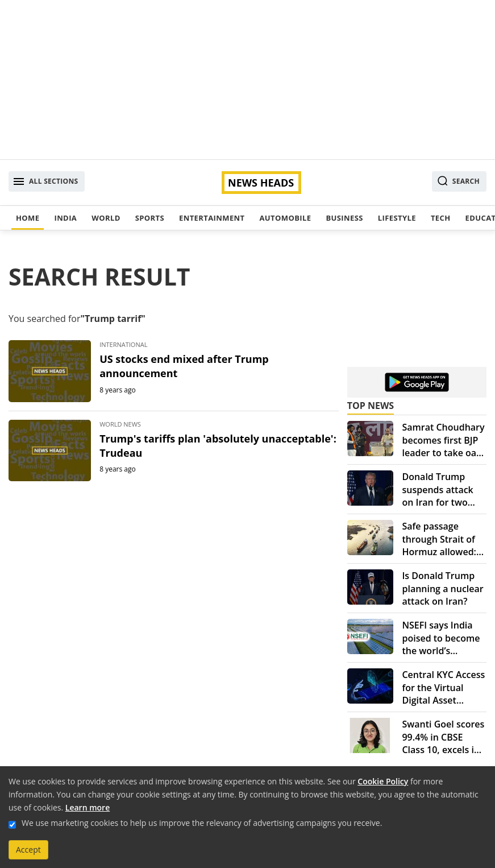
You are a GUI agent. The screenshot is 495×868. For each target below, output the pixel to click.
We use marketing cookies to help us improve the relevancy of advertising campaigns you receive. (202, 823)
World (106, 218)
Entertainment (212, 218)
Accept (28, 850)
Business (344, 218)
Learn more (88, 807)
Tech (441, 218)
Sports (150, 218)
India (65, 218)
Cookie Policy (383, 781)
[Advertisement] (247, 80)
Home (28, 218)
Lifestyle (397, 218)
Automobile (285, 218)
